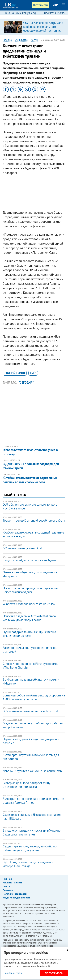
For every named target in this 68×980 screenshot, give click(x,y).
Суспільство (21, 40)
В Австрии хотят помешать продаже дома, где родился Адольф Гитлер (33, 801)
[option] (34, 27)
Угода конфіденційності (16, 897)
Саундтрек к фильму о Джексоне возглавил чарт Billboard (32, 817)
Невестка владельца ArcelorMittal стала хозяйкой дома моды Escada (29, 618)
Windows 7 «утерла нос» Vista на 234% (29, 604)
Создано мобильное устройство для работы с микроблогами (33, 725)
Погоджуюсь (54, 973)
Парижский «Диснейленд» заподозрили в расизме (31, 741)
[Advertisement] (34, 193)
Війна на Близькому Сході (20, 13)
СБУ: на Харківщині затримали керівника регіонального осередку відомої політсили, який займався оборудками (43, 29)
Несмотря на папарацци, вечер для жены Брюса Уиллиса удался (30, 590)
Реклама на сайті (12, 882)
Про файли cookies (14, 973)
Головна (7, 40)
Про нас (7, 879)
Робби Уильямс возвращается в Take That (30, 711)
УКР (55, 5)
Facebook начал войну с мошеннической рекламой (30, 650)
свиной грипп (15, 373)
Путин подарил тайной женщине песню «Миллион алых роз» (29, 634)
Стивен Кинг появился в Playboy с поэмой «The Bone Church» (31, 666)
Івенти (6, 886)
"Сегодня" (26, 383)
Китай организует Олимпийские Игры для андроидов (31, 757)
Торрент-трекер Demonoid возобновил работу (34, 520)
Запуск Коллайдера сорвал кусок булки (29, 560)
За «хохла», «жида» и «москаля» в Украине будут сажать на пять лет (32, 832)
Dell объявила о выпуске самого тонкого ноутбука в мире (30, 506)
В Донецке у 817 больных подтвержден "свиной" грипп (31, 466)
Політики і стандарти (15, 894)
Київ (33, 373)
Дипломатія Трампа (53, 13)
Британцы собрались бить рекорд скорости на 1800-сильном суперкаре (34, 697)
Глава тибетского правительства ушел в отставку (30, 452)
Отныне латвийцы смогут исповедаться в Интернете (30, 574)
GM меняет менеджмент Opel (22, 548)
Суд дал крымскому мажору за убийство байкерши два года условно (30, 848)
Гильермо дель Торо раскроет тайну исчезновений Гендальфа (26, 785)
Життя (34, 40)
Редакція (8, 890)
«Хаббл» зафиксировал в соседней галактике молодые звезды (33, 534)
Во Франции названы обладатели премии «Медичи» (31, 681)
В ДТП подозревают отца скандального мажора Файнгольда (29, 864)
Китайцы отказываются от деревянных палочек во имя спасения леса (30, 480)
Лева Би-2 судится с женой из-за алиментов (32, 771)
